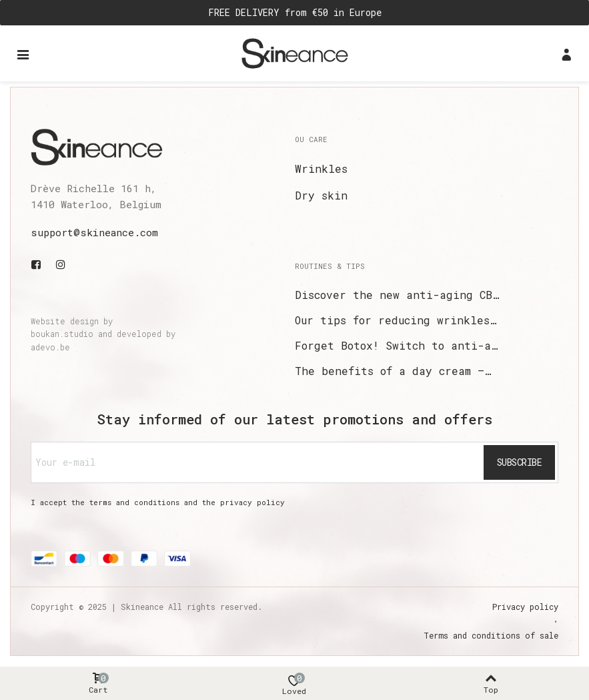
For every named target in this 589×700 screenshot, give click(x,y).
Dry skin (321, 195)
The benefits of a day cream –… (393, 371)
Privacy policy (525, 607)
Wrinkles (321, 168)
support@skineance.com (94, 232)
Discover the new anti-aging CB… (397, 295)
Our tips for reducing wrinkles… (396, 320)
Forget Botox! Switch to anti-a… (396, 345)
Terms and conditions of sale (491, 635)
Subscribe (520, 462)
